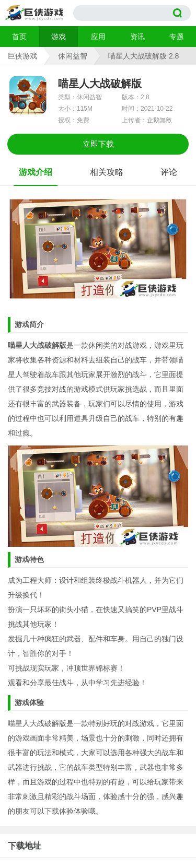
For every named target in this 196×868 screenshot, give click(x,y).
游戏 (59, 37)
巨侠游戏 (22, 56)
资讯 (137, 37)
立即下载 (98, 144)
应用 (98, 37)
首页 (19, 37)
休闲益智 (73, 56)
